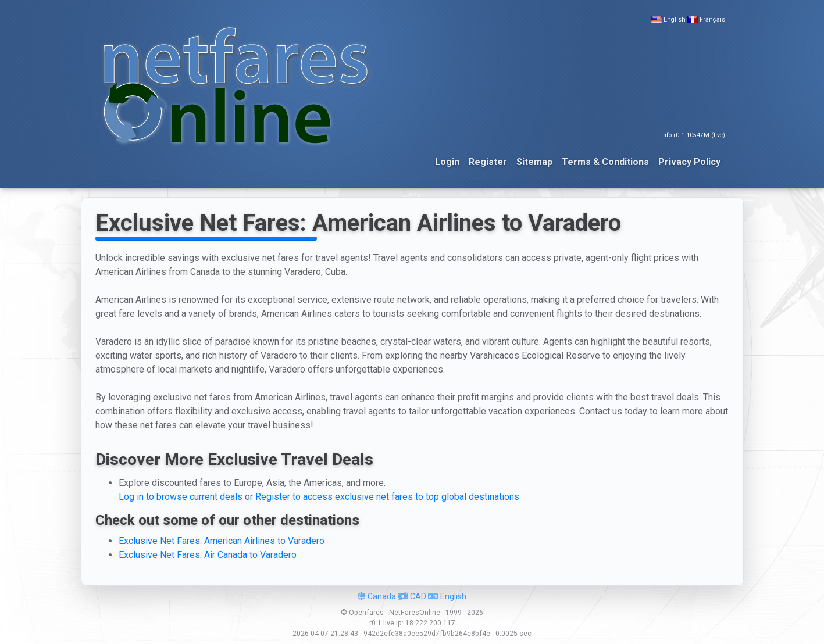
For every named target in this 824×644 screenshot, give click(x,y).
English (675, 19)
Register (488, 162)
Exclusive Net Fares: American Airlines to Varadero (222, 541)
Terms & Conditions (605, 162)
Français (712, 19)
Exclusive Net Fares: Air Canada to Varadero (208, 555)
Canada (377, 596)
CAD (412, 596)
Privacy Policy (689, 162)
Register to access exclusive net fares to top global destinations (387, 497)
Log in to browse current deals (181, 497)
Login (447, 162)
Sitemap (534, 162)
